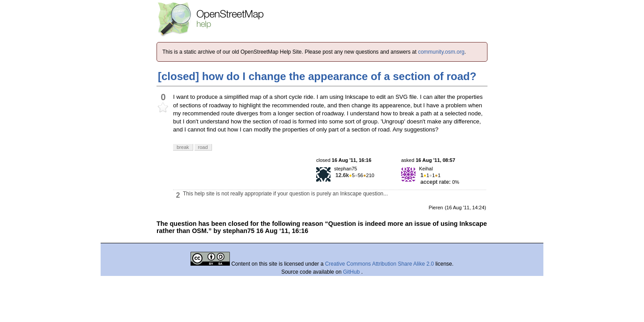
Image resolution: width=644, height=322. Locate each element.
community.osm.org (441, 52)
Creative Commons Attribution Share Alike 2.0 (379, 264)
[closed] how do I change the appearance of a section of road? (317, 76)
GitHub (352, 272)
